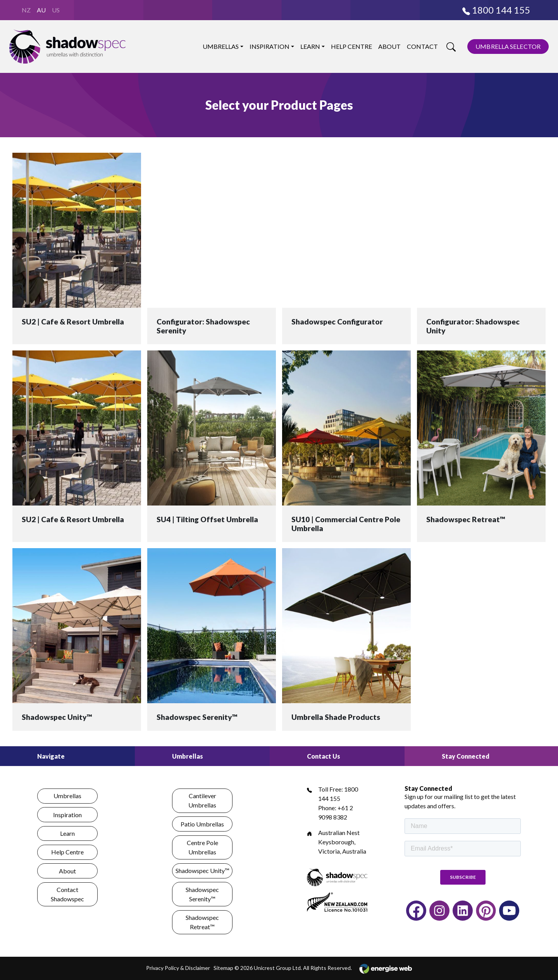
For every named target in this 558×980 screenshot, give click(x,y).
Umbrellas (221, 46)
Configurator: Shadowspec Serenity (203, 326)
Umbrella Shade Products (336, 717)
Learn (310, 46)
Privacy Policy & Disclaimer (178, 968)
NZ (26, 10)
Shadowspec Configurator (337, 322)
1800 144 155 (496, 10)
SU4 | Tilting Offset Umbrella (207, 519)
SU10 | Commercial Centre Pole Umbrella (346, 524)
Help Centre (351, 46)
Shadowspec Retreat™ (466, 519)
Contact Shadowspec (67, 894)
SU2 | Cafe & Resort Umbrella (73, 322)
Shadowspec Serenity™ (197, 717)
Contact (422, 46)
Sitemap (223, 968)
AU (41, 10)
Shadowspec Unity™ (57, 717)
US (56, 10)
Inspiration (270, 46)
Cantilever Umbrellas (202, 800)
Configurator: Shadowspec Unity (473, 326)
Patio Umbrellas (202, 824)
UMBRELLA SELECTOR (508, 46)
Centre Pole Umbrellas (202, 847)
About (389, 46)
